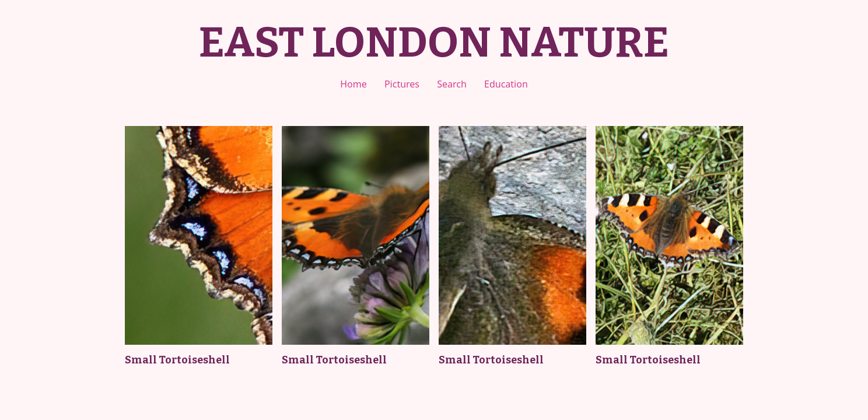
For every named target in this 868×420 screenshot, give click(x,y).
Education (506, 84)
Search (452, 84)
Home (353, 84)
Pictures (402, 84)
